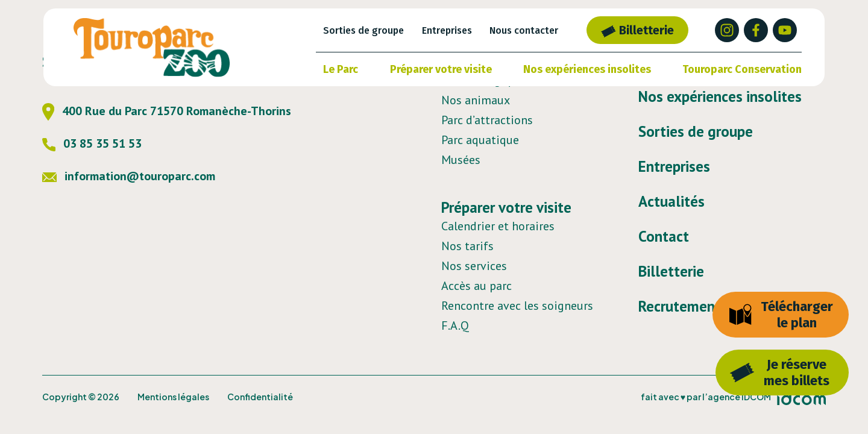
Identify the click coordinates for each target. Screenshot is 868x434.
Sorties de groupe (363, 30)
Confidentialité (260, 397)
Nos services (474, 266)
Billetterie (637, 30)
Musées (461, 160)
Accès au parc (476, 286)
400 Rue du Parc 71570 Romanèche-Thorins (167, 111)
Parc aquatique (480, 140)
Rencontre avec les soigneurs (517, 306)
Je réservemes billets (780, 373)
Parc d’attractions (487, 120)
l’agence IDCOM (737, 397)
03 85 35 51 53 (92, 143)
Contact (664, 236)
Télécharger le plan (781, 315)
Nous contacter (524, 30)
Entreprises (447, 30)
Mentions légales (173, 397)
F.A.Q (455, 325)
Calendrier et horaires (498, 226)
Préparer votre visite (441, 69)
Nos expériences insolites (587, 69)
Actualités (671, 201)
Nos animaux (476, 100)
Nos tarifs (467, 246)
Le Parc (341, 69)
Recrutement (680, 306)
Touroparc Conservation (742, 69)
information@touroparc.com (129, 176)
